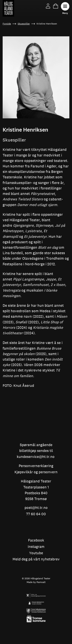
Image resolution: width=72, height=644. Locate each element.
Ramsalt (41, 582)
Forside (7, 24)
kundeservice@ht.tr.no (36, 457)
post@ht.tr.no (36, 508)
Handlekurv (56, 6)
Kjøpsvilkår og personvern (36, 472)
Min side (48, 6)
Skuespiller (24, 24)
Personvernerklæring (36, 466)
